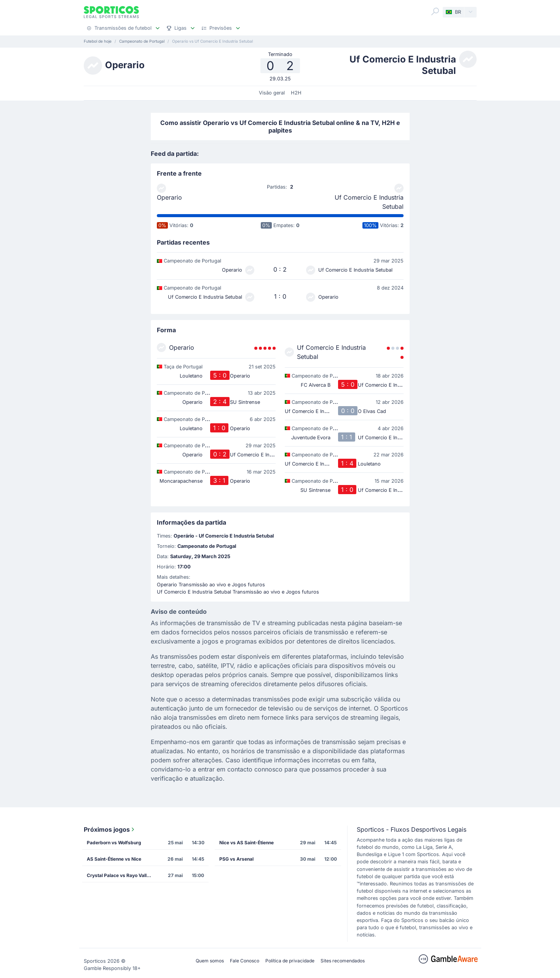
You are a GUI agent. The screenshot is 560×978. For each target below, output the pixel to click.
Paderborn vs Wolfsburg (114, 843)
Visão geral (272, 93)
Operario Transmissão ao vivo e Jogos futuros (211, 585)
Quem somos (210, 961)
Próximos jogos (110, 829)
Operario (169, 197)
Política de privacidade (290, 961)
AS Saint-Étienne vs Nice (114, 859)
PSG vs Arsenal (236, 859)
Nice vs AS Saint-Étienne (246, 843)
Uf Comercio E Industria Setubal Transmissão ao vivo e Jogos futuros (238, 592)
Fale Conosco (245, 961)
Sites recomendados (343, 961)
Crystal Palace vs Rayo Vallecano (121, 875)
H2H (296, 93)
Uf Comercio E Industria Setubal (369, 202)
